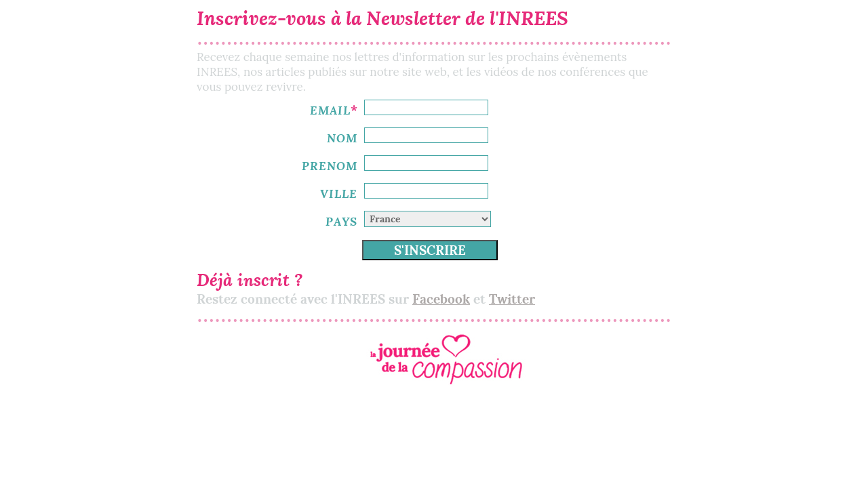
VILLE (339, 194)
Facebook (441, 299)
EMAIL (330, 110)
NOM (342, 138)
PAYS (341, 221)
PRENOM (330, 166)
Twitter (512, 299)
